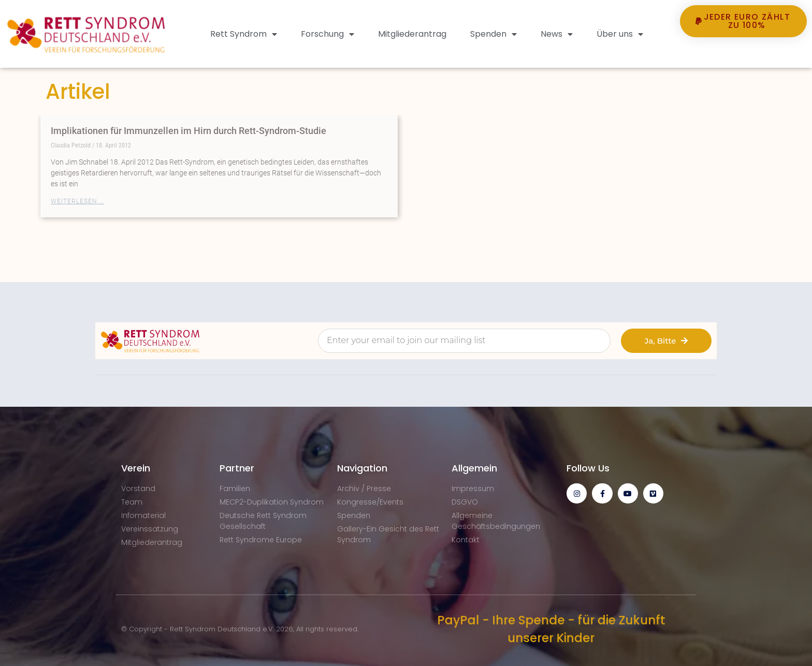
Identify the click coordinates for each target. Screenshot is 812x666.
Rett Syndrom (244, 34)
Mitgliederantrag (412, 34)
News (557, 34)
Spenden (494, 34)
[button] (744, 56)
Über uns (620, 34)
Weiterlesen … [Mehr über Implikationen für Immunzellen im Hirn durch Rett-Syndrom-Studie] (77, 201)
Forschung (328, 34)
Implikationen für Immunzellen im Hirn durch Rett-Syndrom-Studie (189, 131)
